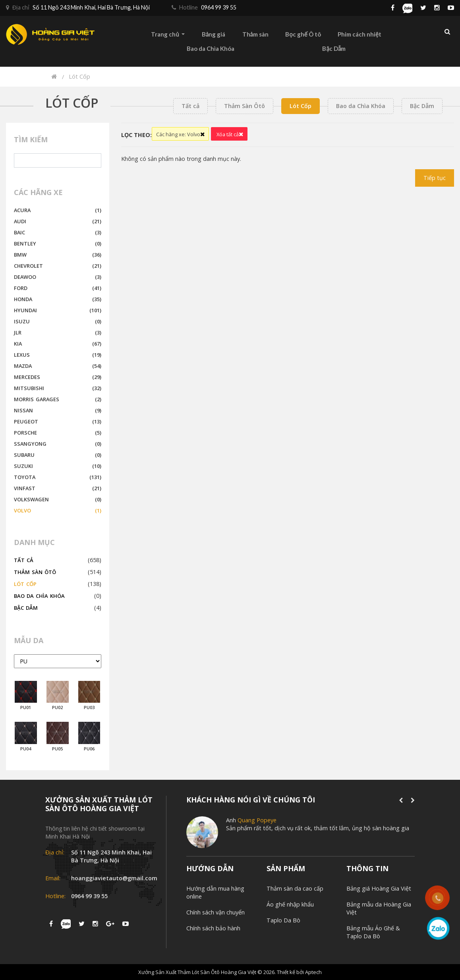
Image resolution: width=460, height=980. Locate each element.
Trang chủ (168, 34)
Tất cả (190, 106)
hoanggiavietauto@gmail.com (114, 878)
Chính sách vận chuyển (216, 912)
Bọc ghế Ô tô (303, 34)
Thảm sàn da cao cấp (295, 888)
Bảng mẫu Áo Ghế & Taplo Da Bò (373, 932)
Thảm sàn (255, 34)
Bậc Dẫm (334, 48)
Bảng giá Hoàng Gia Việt (379, 888)
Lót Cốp (79, 76)
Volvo (193, 134)
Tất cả (24, 560)
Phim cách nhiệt (359, 34)
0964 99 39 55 (89, 896)
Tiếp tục (435, 178)
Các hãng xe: (171, 134)
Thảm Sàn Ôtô (244, 106)
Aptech (313, 972)
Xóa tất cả (227, 134)
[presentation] (401, 800)
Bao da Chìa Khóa (211, 48)
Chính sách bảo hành (213, 928)
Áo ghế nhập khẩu (290, 904)
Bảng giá (214, 34)
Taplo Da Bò (283, 920)
